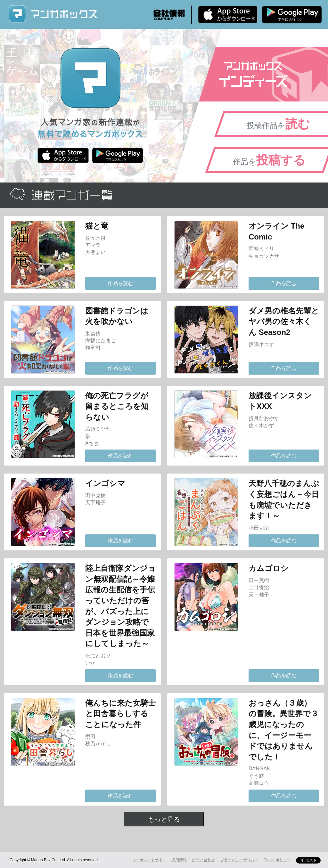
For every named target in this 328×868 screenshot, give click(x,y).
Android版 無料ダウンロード (292, 14)
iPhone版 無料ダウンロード (228, 14)
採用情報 (179, 860)
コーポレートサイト (149, 860)
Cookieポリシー (277, 860)
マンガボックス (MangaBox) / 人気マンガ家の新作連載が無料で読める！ (53, 14)
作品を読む (120, 283)
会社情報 (169, 15)
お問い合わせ (203, 860)
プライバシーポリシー (239, 860)
